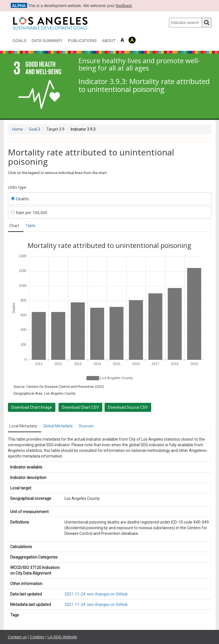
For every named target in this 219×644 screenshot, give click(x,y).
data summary (47, 41)
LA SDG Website (62, 637)
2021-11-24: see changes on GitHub (96, 594)
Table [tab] (30, 226)
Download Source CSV (128, 407)
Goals (19, 41)
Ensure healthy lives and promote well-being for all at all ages (139, 64)
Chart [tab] (14, 226)
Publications (82, 41)
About (109, 41)
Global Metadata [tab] (58, 426)
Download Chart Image (32, 407)
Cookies (37, 637)
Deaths (20, 199)
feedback (124, 6)
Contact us (17, 637)
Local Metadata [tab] (23, 426)
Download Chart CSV (80, 407)
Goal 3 (35, 129)
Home (18, 129)
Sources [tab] (86, 426)
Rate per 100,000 (29, 213)
